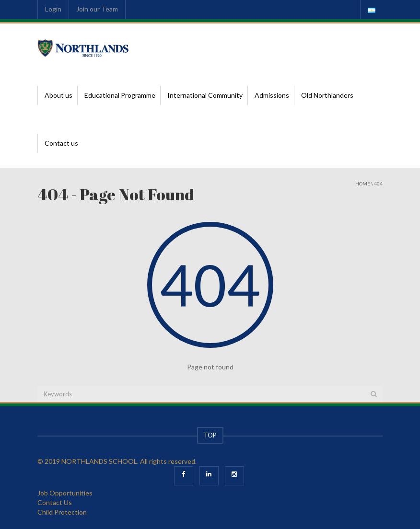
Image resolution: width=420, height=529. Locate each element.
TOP (210, 435)
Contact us (61, 143)
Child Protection (62, 512)
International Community (205, 95)
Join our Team (97, 9)
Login (53, 9)
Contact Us (55, 502)
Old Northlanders (327, 95)
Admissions (272, 95)
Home (363, 184)
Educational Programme (120, 95)
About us (58, 95)
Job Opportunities (65, 493)
